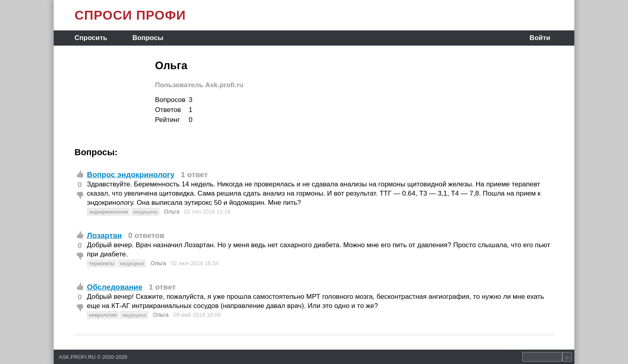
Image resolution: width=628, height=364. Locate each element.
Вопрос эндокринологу (131, 175)
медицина (145, 212)
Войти (540, 38)
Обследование (115, 287)
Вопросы (148, 38)
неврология (103, 315)
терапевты (102, 263)
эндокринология (108, 212)
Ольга (172, 212)
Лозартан (104, 235)
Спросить (91, 38)
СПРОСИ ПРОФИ (130, 15)
